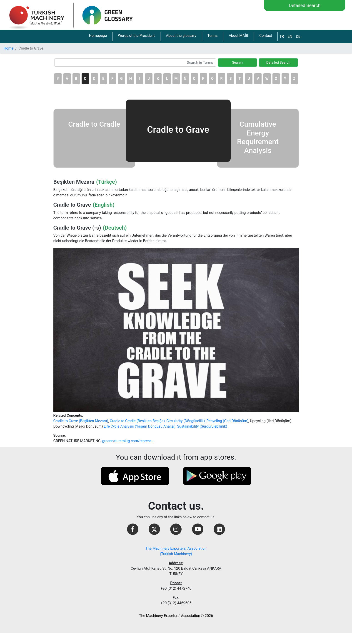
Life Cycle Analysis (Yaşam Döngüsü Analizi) (140, 426)
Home (9, 48)
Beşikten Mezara (74, 182)
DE (298, 36)
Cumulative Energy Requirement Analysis (258, 137)
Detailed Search (305, 5)
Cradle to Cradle (94, 124)
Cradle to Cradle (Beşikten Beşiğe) (137, 421)
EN (290, 36)
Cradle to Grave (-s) (77, 228)
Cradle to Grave (72, 205)
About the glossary (181, 36)
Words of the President (136, 36)
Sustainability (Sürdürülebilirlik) (202, 426)
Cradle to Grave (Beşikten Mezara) (81, 421)
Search (237, 63)
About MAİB (238, 36)
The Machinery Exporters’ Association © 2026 (176, 616)
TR (282, 36)
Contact (266, 36)
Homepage (98, 36)
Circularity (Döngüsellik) (186, 421)
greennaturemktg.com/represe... (128, 441)
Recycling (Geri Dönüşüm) (227, 421)
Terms (213, 36)
